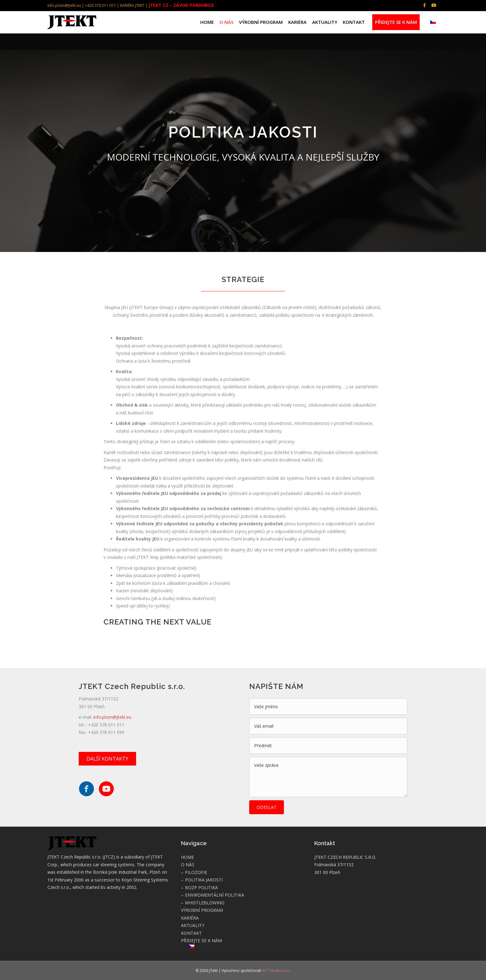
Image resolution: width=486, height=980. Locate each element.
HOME (207, 22)
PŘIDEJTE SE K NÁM (396, 22)
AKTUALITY (325, 22)
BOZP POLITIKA (201, 887)
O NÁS (226, 22)
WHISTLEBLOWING (205, 903)
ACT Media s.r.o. (276, 971)
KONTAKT (354, 22)
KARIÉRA (297, 22)
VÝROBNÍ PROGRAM (261, 22)
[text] (328, 706)
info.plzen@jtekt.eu (112, 717)
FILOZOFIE (196, 872)
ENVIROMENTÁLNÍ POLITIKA (215, 895)
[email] (328, 726)
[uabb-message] (328, 777)
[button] (107, 759)
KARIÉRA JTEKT (132, 5)
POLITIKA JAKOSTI (204, 880)
